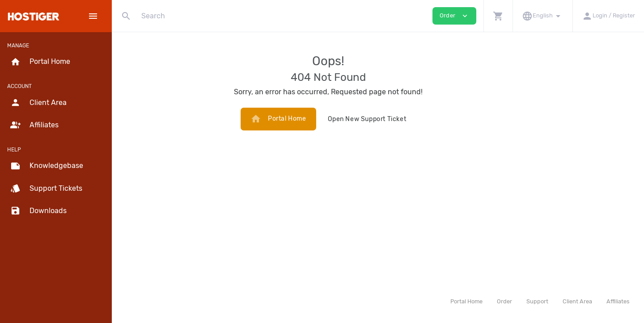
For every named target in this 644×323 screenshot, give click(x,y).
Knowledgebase (47, 166)
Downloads (38, 211)
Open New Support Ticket (417, 119)
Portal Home (328, 119)
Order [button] (454, 16)
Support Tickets (46, 189)
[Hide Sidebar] (93, 16)
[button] (498, 16)
